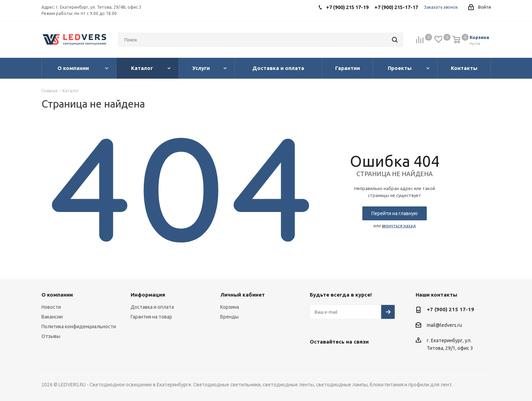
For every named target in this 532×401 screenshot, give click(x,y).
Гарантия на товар (151, 317)
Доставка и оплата (152, 307)
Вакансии (52, 317)
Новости (51, 307)
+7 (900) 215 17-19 (450, 309)
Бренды (229, 317)
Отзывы (51, 336)
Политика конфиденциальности (79, 327)
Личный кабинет (242, 295)
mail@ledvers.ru (444, 325)
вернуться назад (399, 226)
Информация (148, 295)
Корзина (230, 307)
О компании (57, 295)
